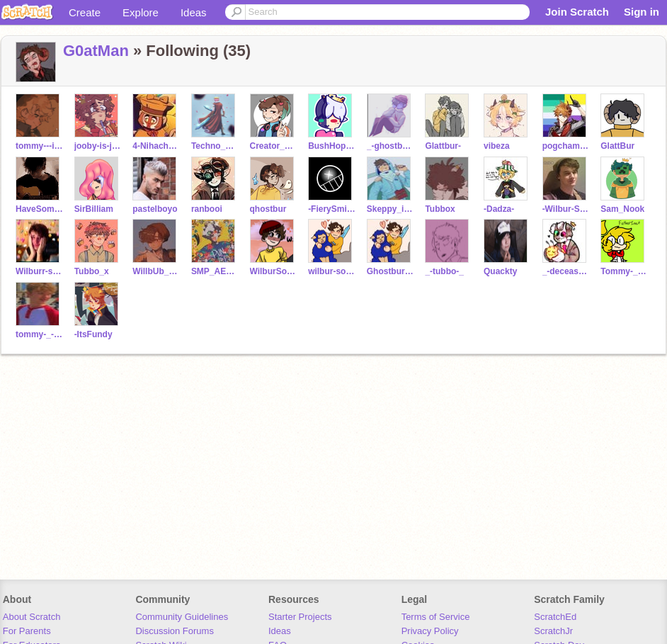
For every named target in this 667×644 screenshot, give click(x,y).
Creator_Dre (274, 146)
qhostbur (268, 209)
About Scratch (32, 617)
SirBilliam (94, 209)
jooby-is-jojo (98, 146)
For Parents (27, 631)
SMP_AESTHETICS (215, 271)
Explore (141, 12)
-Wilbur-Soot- (566, 209)
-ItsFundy (93, 334)
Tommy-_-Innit (624, 271)
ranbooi (207, 209)
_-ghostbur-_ (390, 146)
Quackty (500, 271)
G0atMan (96, 51)
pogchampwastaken (566, 146)
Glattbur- (443, 146)
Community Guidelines (182, 617)
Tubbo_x (92, 271)
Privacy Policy (430, 631)
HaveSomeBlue (39, 209)
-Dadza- (499, 209)
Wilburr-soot (39, 271)
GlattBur (617, 146)
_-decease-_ (566, 271)
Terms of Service (436, 617)
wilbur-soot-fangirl (332, 271)
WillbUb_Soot (156, 271)
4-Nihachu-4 (156, 146)
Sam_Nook (622, 209)
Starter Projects (300, 617)
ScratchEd (555, 617)
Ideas (194, 12)
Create (85, 12)
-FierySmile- (332, 209)
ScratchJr (553, 631)
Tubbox (440, 209)
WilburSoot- (274, 271)
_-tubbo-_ (444, 271)
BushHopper (332, 146)
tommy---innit (39, 146)
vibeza (497, 146)
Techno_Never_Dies (215, 146)
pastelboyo (155, 209)
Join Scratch (577, 12)
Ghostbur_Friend (390, 271)
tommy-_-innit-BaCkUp (39, 334)
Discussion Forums (175, 631)
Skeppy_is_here (390, 209)
